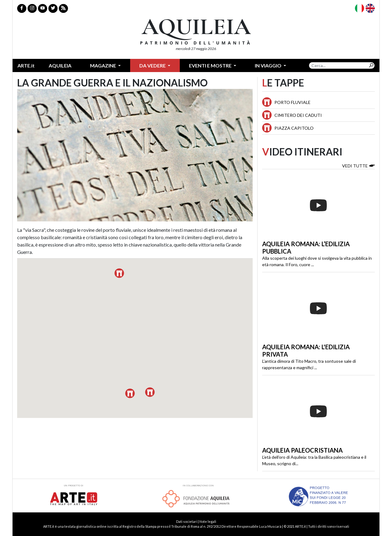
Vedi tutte (358, 165)
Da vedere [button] (153, 65)
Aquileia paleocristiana (302, 450)
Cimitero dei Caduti (298, 115)
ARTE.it (26, 65)
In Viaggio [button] (269, 65)
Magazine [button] (104, 65)
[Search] (338, 65)
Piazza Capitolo (294, 128)
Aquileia (60, 65)
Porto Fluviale (292, 102)
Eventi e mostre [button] (211, 65)
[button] (119, 273)
